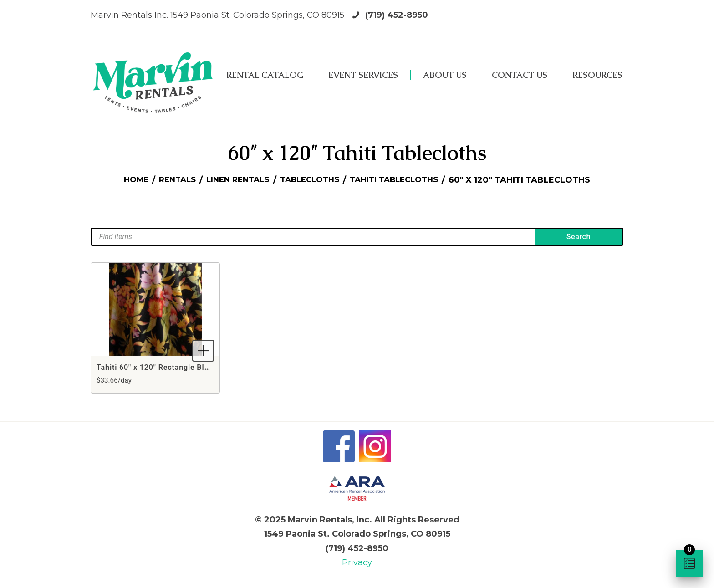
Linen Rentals (234, 180)
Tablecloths (311, 180)
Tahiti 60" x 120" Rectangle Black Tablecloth (177, 367)
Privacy (357, 562)
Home (126, 180)
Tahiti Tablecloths (402, 180)
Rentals (170, 180)
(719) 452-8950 (397, 15)
